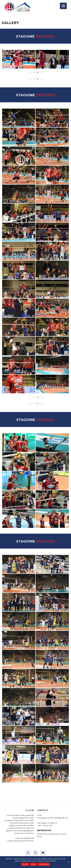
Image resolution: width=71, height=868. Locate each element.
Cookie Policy (53, 834)
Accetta (25, 864)
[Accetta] (68, 862)
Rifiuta (33, 864)
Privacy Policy (42, 834)
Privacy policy (44, 864)
